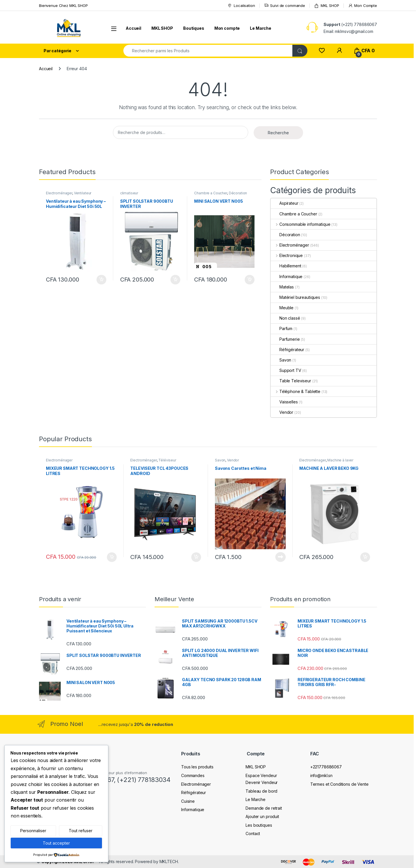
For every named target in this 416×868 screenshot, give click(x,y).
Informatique (287, 276)
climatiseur (129, 193)
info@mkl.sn (321, 775)
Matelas (282, 287)
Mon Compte (363, 6)
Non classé (285, 318)
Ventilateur (83, 193)
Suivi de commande (285, 6)
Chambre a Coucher (211, 193)
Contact (253, 833)
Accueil (133, 28)
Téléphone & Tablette (296, 391)
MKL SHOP (327, 6)
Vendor (282, 412)
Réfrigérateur (287, 350)
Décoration (238, 193)
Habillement (286, 266)
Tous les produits (197, 767)
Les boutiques (259, 825)
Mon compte (227, 28)
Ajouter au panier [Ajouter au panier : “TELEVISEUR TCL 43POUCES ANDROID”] (196, 557)
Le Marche (261, 28)
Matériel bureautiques (295, 297)
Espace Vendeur (261, 775)
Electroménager (59, 193)
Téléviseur (167, 460)
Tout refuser (81, 831)
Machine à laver (340, 460)
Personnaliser (33, 831)
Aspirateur (285, 203)
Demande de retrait (264, 808)
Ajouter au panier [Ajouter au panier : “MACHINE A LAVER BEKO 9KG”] (365, 557)
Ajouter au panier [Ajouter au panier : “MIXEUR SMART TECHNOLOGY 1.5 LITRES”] (112, 557)
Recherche (278, 133)
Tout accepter (56, 843)
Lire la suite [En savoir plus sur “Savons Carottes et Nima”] (281, 557)
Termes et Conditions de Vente (339, 784)
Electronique (287, 255)
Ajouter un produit (262, 816)
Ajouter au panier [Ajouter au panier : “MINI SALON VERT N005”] (250, 280)
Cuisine (188, 801)
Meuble (282, 308)
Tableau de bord (261, 791)
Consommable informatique (300, 224)
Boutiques (194, 28)
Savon (281, 360)
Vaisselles (284, 402)
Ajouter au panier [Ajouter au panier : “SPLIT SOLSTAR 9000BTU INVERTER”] (175, 280)
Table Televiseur (291, 381)
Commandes (193, 775)
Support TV (286, 370)
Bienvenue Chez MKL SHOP (63, 5)
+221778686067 (326, 767)
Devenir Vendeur (262, 782)
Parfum (282, 328)
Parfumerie (285, 339)
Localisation (241, 6)
